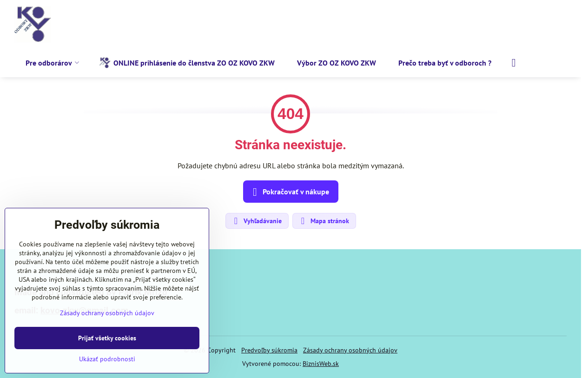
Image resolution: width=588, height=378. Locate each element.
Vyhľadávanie (257, 221)
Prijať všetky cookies (107, 338)
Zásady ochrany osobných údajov (350, 350)
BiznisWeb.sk (321, 364)
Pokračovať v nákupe (289, 192)
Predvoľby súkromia (269, 350)
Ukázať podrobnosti (107, 359)
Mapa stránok (324, 221)
